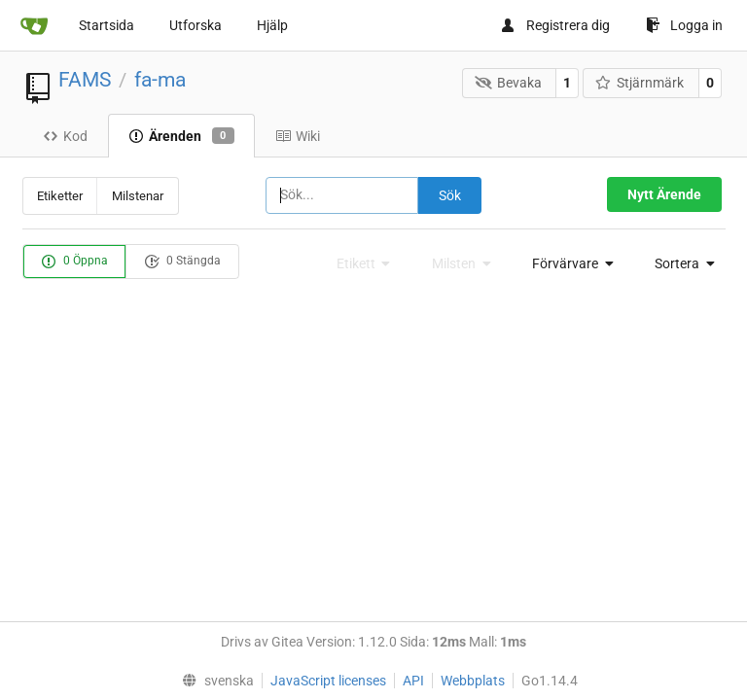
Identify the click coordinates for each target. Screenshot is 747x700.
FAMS (85, 80)
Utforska (196, 25)
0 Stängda (182, 262)
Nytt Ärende (664, 194)
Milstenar (138, 196)
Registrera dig (555, 25)
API (413, 681)
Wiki (298, 136)
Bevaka (508, 83)
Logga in (684, 25)
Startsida (107, 25)
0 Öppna (74, 262)
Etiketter (60, 196)
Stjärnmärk (640, 83)
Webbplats (473, 681)
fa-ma (160, 80)
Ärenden (181, 136)
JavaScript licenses (328, 681)
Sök (450, 195)
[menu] (567, 263)
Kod (65, 136)
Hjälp (272, 25)
